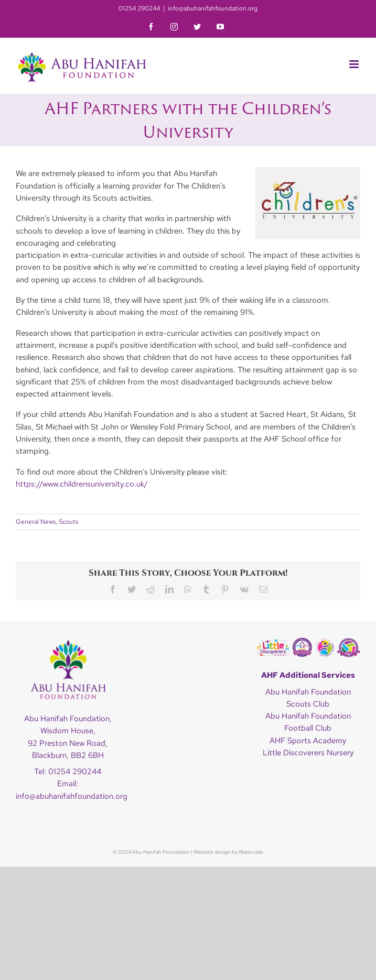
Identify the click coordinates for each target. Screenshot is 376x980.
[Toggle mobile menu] (355, 64)
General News (36, 522)
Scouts (68, 522)
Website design (212, 852)
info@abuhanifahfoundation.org (213, 8)
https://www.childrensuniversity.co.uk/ (82, 484)
